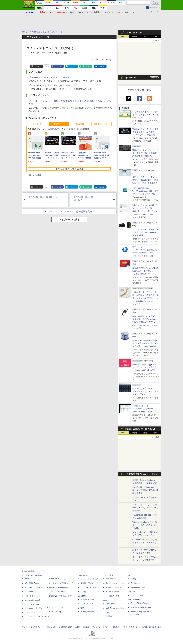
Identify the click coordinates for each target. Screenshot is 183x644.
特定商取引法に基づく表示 (151, 627)
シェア (59, 66)
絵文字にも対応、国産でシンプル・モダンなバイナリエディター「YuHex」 (145, 391)
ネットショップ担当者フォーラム (62, 583)
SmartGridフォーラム (58, 579)
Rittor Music (83, 575)
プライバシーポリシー (101, 627)
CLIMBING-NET (87, 604)
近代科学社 (82, 608)
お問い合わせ (51, 627)
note (88, 66)
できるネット (30, 612)
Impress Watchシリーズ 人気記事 (140, 429)
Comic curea (136, 583)
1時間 (123, 36)
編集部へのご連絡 (82, 627)
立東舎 (83, 592)
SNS (119, 12)
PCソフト (59, 124)
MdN (105, 600)
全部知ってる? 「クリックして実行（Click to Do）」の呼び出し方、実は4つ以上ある (145, 180)
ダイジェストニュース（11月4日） (44, 197)
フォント (136, 12)
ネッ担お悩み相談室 (33, 600)
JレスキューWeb (112, 592)
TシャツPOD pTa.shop (140, 603)
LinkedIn (102, 66)
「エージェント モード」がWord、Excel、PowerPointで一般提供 (145, 508)
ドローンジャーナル (33, 596)
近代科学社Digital (87, 612)
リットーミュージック (89, 579)
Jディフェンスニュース (115, 583)
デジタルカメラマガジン (34, 608)
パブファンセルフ (138, 595)
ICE (129, 575)
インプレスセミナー (57, 592)
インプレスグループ (130, 627)
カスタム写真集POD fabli (141, 607)
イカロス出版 (108, 575)
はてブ (73, 66)
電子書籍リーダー (102, 124)
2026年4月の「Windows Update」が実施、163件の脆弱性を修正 (145, 490)
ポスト (38, 66)
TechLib (109, 616)
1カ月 (155, 36)
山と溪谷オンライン (88, 600)
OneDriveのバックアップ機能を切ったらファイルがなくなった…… (145, 542)
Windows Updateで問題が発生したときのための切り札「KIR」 (145, 525)
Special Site (130, 78)
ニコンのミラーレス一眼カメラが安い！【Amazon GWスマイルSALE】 (145, 232)
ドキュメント (108, 12)
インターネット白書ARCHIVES (37, 617)
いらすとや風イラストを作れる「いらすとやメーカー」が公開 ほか (145, 115)
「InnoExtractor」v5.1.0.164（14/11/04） (50, 85)
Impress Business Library (59, 587)
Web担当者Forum (32, 583)
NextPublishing (55, 612)
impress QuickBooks (139, 587)
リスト (47, 66)
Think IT (28, 579)
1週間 (145, 36)
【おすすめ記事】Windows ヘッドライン (142, 474)
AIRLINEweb (111, 579)
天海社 (133, 579)
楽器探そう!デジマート (90, 583)
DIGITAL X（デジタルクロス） (61, 596)
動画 (127, 12)
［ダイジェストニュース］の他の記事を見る (69, 211)
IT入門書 (80, 124)
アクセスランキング (134, 33)
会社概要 (116, 627)
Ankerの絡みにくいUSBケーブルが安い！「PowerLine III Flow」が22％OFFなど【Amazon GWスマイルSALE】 (145, 322)
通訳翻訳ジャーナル (114, 587)
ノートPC (37, 124)
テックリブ (107, 612)
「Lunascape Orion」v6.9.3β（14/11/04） (50, 77)
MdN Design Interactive (115, 608)
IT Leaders (29, 592)
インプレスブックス (57, 607)
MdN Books (110, 604)
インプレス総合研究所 (34, 587)
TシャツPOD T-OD (89, 587)
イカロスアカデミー (114, 596)
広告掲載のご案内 (66, 627)
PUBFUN (132, 592)
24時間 (134, 36)
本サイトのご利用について (32, 627)
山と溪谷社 (82, 596)
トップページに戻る (69, 220)
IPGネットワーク (135, 600)
